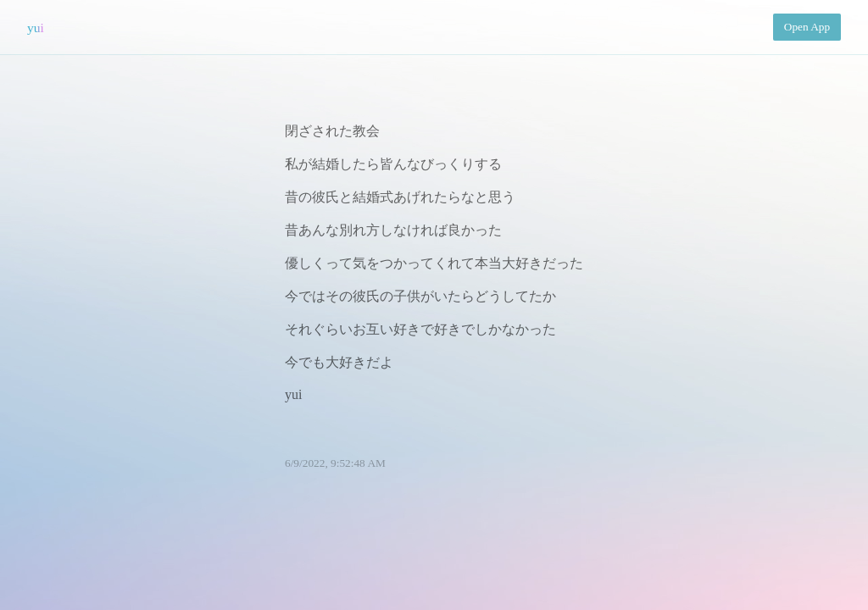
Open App (807, 27)
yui (36, 28)
